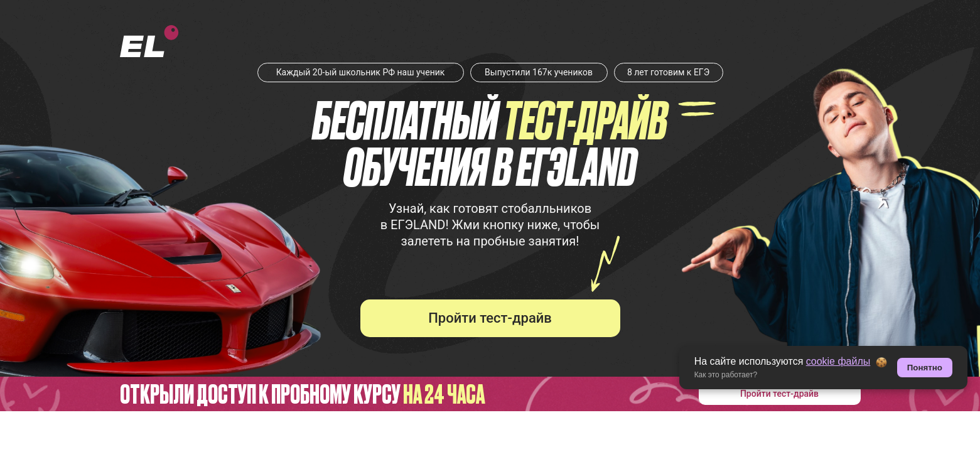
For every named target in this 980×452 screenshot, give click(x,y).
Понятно (925, 368)
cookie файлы (838, 361)
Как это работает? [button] (726, 375)
